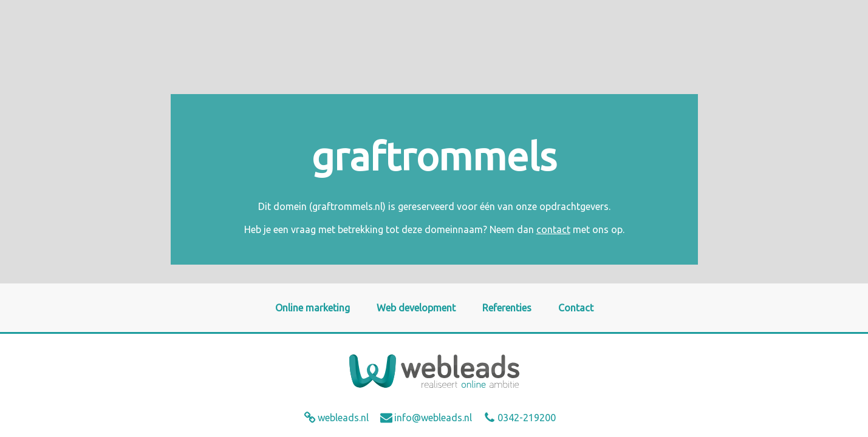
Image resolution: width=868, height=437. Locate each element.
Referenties (507, 308)
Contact (576, 308)
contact (553, 229)
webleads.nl (343, 418)
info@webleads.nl (433, 418)
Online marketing (313, 308)
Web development (416, 308)
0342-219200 (527, 418)
